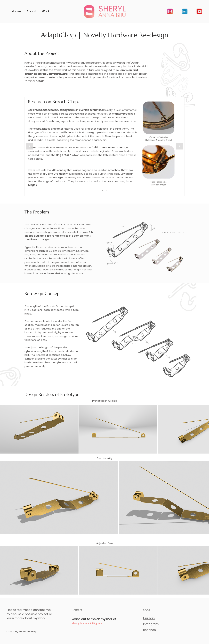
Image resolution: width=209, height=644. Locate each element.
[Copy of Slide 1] (106, 191)
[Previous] (30, 146)
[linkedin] (185, 11)
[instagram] (170, 11)
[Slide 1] (103, 191)
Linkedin (149, 618)
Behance (149, 630)
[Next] (179, 146)
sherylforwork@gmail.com (91, 623)
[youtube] (199, 11)
